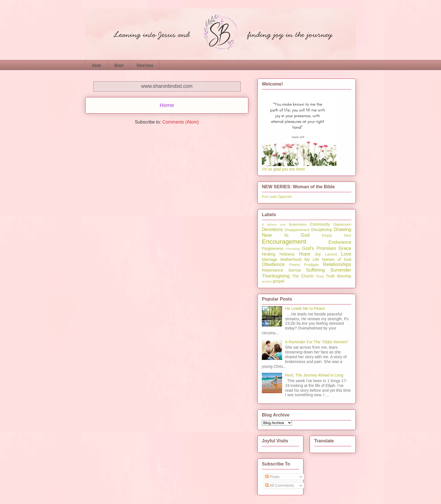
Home (97, 65)
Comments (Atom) (181, 122)
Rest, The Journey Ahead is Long (314, 375)
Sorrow (294, 270)
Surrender (341, 270)
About (119, 65)
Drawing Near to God (307, 232)
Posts (272, 477)
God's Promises (319, 248)
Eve (265, 197)
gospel (279, 281)
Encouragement (284, 242)
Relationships (337, 264)
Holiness (287, 254)
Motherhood (291, 259)
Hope (305, 254)
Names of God (337, 259)
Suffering (315, 270)
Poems (295, 265)
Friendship (293, 249)
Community (320, 224)
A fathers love (274, 225)
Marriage (270, 259)
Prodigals (311, 265)
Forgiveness (273, 248)
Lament (331, 254)
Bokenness (298, 225)
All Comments (280, 485)
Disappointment (297, 230)
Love (346, 254)
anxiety (267, 281)
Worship (344, 276)
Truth (330, 276)
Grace (345, 248)
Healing (268, 254)
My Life (312, 259)
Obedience (273, 264)
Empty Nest (337, 236)
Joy (318, 254)
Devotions (145, 65)
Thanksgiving (276, 276)
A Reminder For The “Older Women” (317, 342)
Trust (320, 276)
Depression (342, 225)
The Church (303, 276)
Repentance (273, 270)
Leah (273, 197)
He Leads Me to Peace (305, 308)
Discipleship (322, 230)
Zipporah (285, 197)
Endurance (340, 242)
